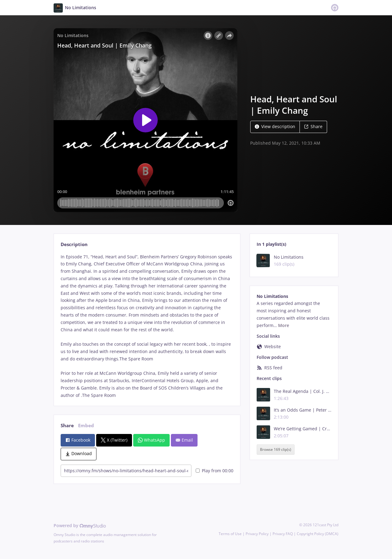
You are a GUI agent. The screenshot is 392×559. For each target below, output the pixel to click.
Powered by (80, 525)
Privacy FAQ (283, 534)
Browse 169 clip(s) (276, 449)
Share (313, 126)
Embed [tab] (86, 426)
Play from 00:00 (215, 471)
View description (275, 126)
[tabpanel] (147, 326)
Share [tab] (67, 426)
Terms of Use (230, 534)
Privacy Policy (257, 534)
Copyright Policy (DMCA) (318, 534)
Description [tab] (74, 244)
